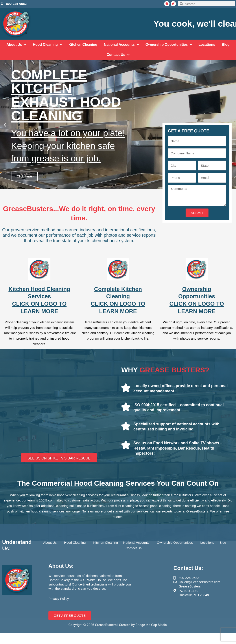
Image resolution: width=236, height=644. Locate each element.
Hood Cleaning (47, 45)
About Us (16, 45)
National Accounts (121, 45)
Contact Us (118, 55)
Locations (207, 45)
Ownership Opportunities (169, 45)
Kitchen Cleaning (83, 45)
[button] (5, 124)
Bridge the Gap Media (152, 625)
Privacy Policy (59, 599)
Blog (226, 45)
